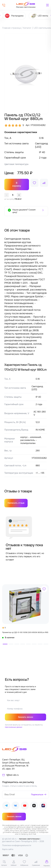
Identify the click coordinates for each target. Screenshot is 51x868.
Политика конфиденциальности (17, 845)
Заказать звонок (25, 717)
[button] (5, 644)
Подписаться (37, 795)
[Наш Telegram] (6, 806)
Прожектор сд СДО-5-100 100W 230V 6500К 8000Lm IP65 (25, 632)
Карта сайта (8, 849)
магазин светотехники (29, 839)
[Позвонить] (4, 5)
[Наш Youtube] (25, 806)
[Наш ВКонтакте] (16, 806)
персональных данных (14, 727)
